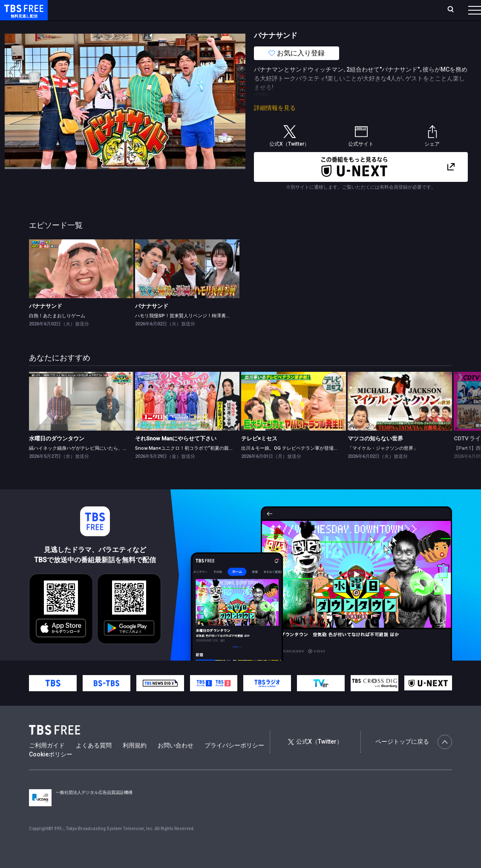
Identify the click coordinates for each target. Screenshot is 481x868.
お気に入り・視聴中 (253, 10)
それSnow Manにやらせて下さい (176, 456)
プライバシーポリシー (234, 762)
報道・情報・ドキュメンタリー (282, 27)
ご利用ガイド (47, 762)
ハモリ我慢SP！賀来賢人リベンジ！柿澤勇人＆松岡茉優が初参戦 (204, 333)
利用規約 (135, 762)
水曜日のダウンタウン (57, 456)
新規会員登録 (361, 10)
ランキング (162, 10)
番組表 (457, 10)
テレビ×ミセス (259, 456)
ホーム (99, 10)
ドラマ (172, 27)
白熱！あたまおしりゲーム (57, 333)
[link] (81, 286)
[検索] (395, 10)
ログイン (320, 10)
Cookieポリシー (51, 771)
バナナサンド (46, 323)
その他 (338, 27)
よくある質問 (94, 762)
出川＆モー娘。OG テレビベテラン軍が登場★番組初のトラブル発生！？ (318, 465)
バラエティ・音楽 (213, 27)
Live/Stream (199, 5)
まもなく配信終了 (131, 27)
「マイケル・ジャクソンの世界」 (383, 465)
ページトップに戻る (414, 759)
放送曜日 (127, 10)
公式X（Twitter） (315, 759)
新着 (92, 27)
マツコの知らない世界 (375, 456)
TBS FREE (23, 15)
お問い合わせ (176, 762)
